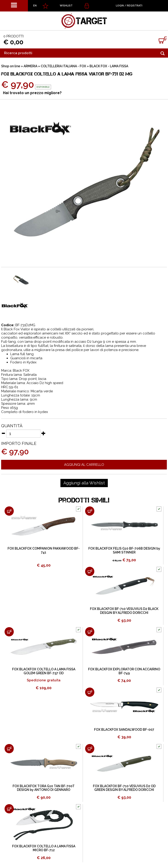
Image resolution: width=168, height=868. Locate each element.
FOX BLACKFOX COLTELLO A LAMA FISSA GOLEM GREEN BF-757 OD (44, 671)
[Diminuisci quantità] (3, 433)
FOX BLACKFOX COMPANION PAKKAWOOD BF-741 (44, 550)
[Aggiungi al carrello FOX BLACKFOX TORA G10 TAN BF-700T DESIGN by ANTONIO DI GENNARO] (9, 749)
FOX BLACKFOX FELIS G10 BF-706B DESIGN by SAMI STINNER (124, 550)
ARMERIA (30, 66)
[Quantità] (23, 434)
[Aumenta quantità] (43, 433)
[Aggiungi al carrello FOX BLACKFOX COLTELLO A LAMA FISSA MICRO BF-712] (9, 809)
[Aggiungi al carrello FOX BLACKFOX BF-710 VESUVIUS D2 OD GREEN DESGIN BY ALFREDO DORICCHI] (90, 749)
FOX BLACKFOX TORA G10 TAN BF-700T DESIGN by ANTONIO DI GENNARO (44, 788)
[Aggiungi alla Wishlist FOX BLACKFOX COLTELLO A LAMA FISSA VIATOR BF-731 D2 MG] (84, 483)
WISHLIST (66, 6)
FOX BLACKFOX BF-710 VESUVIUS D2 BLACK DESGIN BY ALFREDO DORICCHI (124, 611)
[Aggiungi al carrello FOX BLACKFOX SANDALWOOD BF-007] (90, 692)
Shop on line (11, 66)
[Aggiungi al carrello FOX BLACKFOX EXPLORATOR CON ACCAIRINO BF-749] (90, 632)
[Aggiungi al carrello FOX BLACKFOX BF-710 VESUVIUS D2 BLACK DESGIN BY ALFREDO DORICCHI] (90, 571)
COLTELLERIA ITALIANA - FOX (63, 66)
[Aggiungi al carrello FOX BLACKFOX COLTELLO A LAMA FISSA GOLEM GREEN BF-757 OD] (9, 632)
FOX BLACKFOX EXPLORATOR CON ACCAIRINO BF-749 (124, 671)
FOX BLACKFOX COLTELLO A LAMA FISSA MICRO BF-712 (44, 848)
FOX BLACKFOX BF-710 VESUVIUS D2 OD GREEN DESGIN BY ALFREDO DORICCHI (124, 788)
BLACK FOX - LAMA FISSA (109, 66)
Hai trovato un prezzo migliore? (32, 93)
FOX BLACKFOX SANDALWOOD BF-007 (124, 730)
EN (35, 6)
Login (120, 6)
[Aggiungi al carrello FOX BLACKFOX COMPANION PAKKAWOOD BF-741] (9, 511)
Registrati (135, 6)
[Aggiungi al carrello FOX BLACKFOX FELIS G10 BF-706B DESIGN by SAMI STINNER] (90, 511)
